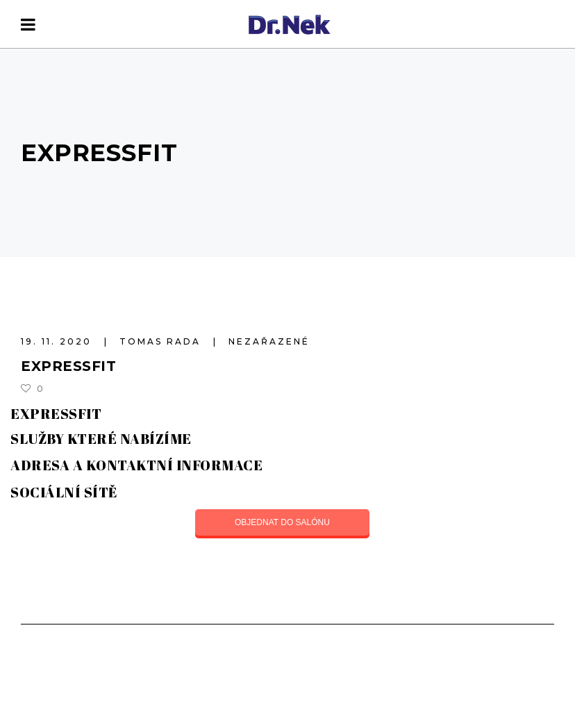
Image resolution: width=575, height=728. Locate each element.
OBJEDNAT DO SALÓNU (282, 522)
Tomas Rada (162, 341)
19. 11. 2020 (58, 341)
